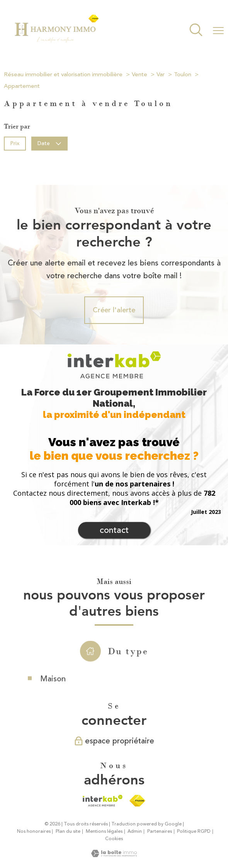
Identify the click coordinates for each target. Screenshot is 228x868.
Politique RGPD (194, 831)
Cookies (114, 839)
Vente (140, 74)
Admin (135, 831)
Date (50, 143)
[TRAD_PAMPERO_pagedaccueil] (56, 41)
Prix (15, 143)
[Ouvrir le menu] (218, 31)
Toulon (183, 74)
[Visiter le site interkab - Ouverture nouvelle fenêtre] (103, 801)
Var (161, 74)
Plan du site (68, 831)
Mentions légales (104, 831)
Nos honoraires (34, 831)
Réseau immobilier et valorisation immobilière (63, 74)
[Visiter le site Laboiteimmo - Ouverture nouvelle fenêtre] (114, 855)
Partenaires (160, 831)
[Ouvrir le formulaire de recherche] (196, 31)
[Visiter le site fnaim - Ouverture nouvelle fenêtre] (137, 801)
